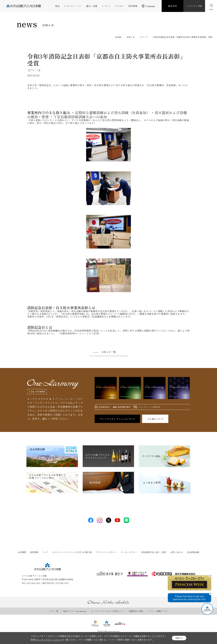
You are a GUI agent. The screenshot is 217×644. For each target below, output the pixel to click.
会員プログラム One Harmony (75, 611)
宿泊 (57, 6)
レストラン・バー (73, 6)
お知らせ (131, 37)
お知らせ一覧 (109, 352)
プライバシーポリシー (106, 552)
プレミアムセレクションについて (117, 419)
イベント (106, 6)
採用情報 (133, 6)
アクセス (119, 6)
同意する (179, 638)
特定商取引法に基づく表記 (154, 552)
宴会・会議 (92, 6)
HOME (118, 37)
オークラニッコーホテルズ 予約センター (108, 611)
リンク (45, 552)
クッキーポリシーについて (50, 640)
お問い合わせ (177, 552)
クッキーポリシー (129, 552)
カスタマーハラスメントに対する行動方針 (72, 552)
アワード (144, 37)
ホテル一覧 (54, 611)
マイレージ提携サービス (158, 611)
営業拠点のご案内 (136, 611)
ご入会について (155, 419)
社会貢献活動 (193, 552)
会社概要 (22, 552)
